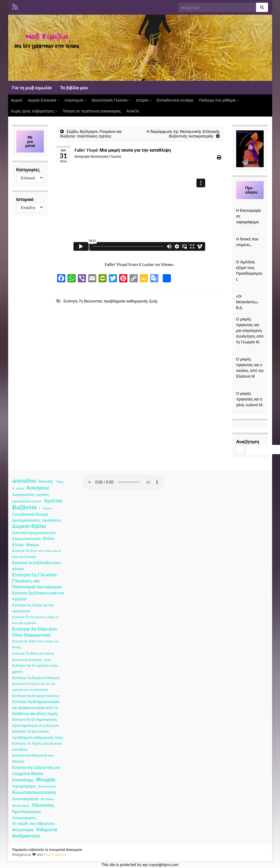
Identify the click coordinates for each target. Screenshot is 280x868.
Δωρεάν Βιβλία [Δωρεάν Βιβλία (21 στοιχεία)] (29, 526)
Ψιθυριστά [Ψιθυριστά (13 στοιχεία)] (47, 829)
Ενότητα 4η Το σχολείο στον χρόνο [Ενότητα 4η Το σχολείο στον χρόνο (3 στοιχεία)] (35, 669)
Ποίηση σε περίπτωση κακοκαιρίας (92, 111)
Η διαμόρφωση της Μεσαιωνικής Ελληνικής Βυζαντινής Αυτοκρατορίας (183, 134)
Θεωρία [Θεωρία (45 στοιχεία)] (46, 780)
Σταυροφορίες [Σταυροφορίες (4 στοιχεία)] (24, 818)
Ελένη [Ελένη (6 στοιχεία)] (49, 538)
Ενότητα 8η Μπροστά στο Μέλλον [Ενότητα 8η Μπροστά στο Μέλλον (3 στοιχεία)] (33, 758)
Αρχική (17, 100)
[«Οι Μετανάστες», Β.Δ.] (250, 290)
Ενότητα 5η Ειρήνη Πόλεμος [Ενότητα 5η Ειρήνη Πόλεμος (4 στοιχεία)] (36, 678)
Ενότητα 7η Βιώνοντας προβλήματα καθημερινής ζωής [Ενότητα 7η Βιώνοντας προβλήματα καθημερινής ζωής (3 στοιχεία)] (38, 734)
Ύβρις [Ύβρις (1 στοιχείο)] (59, 482)
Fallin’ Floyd (116, 264)
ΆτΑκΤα (133, 111)
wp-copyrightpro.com (160, 865)
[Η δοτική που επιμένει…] (250, 233)
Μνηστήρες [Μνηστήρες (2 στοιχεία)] (21, 806)
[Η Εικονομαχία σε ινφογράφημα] (250, 205)
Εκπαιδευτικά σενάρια (175, 100)
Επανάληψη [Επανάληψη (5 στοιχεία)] (23, 780)
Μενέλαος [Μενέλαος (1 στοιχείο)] (47, 799)
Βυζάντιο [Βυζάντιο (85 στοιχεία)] (24, 507)
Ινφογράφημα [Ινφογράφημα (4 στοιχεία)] (24, 786)
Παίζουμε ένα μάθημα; (219, 100)
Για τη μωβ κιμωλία (32, 88)
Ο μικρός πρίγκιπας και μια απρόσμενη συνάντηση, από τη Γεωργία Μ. (250, 330)
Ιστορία (144, 100)
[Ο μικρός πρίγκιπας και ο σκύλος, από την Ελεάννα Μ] (250, 353)
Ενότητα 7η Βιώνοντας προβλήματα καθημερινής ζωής (110, 301)
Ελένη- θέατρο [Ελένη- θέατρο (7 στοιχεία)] (26, 545)
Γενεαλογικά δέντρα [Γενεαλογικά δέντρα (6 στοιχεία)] (30, 514)
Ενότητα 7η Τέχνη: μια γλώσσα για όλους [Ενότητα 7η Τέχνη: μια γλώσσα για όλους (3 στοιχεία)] (37, 746)
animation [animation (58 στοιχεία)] (24, 481)
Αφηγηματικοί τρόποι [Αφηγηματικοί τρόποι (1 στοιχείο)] (27, 501)
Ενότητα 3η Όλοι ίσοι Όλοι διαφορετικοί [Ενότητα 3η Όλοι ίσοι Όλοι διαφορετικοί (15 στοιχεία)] (35, 632)
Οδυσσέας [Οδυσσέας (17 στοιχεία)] (43, 805)
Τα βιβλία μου (74, 88)
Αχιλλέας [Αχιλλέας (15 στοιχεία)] (54, 501)
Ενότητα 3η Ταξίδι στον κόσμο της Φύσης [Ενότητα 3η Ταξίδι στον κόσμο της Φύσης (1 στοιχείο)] (36, 644)
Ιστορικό (25, 199)
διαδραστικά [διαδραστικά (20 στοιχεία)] (26, 836)
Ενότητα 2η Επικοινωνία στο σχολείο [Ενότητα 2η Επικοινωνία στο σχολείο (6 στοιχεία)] (38, 596)
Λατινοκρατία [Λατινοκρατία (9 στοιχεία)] (25, 799)
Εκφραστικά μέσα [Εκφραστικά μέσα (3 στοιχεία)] (27, 539)
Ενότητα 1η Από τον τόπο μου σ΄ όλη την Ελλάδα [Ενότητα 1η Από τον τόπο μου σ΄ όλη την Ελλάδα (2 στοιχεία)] (37, 554)
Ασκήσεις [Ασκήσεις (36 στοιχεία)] (38, 488)
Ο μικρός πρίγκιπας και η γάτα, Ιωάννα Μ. (250, 399)
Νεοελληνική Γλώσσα (111, 100)
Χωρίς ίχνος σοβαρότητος (34, 111)
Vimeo (167, 264)
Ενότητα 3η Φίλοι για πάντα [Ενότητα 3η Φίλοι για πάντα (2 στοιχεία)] (33, 653)
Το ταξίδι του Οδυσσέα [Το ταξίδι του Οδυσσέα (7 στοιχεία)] (33, 823)
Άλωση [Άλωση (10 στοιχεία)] (46, 481)
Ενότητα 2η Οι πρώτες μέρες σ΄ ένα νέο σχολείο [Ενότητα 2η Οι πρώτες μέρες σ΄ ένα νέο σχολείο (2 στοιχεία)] (36, 620)
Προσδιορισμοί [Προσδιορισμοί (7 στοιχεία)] (27, 812)
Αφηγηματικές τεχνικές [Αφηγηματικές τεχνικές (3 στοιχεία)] (31, 495)
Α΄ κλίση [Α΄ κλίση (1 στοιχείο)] (18, 488)
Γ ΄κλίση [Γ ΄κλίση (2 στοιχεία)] (45, 508)
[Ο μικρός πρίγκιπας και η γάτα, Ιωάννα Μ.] (250, 388)
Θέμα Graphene (55, 855)
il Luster (146, 264)
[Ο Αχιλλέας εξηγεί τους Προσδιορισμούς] (250, 256)
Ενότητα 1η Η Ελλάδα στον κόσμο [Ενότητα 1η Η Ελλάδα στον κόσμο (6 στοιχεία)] (36, 566)
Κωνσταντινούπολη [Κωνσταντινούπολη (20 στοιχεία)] (34, 792)
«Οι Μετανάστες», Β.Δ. (247, 302)
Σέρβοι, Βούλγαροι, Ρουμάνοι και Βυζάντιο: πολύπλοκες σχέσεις (91, 134)
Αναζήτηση (248, 441)
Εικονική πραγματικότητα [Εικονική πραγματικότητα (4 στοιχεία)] (34, 533)
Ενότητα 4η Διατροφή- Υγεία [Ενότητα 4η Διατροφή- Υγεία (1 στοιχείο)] (32, 660)
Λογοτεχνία (75, 100)
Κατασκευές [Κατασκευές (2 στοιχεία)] (47, 786)
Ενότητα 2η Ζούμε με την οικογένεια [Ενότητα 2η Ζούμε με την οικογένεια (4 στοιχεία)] (33, 608)
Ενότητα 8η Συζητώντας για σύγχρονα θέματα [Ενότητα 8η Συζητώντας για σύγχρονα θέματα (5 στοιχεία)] (36, 770)
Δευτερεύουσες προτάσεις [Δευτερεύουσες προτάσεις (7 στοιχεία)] (37, 520)
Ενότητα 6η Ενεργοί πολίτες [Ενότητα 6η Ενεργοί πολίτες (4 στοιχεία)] (36, 696)
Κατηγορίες (28, 169)
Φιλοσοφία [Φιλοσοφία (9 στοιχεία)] (23, 830)
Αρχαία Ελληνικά (43, 100)
